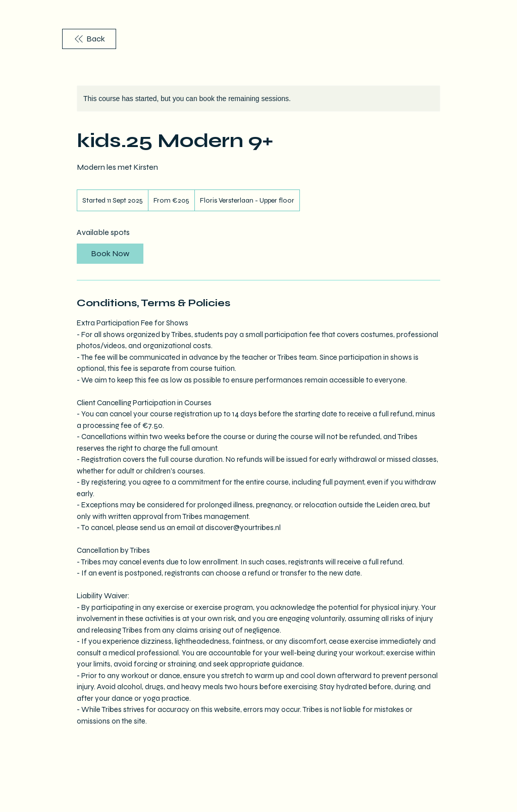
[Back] (89, 39)
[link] (110, 254)
